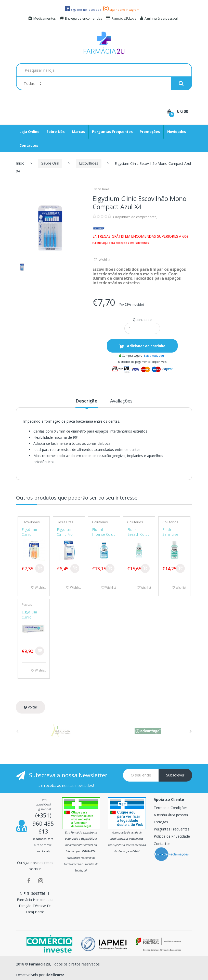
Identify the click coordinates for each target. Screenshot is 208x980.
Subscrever (175, 775)
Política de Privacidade (172, 836)
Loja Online (29, 132)
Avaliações (121, 401)
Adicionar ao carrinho (146, 346)
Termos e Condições (171, 808)
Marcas (79, 132)
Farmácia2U (40, 964)
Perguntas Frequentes (112, 132)
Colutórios (100, 522)
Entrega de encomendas (81, 18)
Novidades (177, 132)
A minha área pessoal (159, 18)
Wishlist (104, 260)
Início (20, 163)
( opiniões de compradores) (135, 217)
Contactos (29, 145)
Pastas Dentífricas (30, 606)
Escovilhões (88, 163)
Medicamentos (42, 18)
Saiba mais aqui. (154, 355)
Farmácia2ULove (121, 18)
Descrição (87, 401)
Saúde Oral (50, 163)
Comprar (40, 568)
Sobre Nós (56, 132)
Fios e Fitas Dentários (65, 524)
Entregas (161, 822)
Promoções (150, 132)
